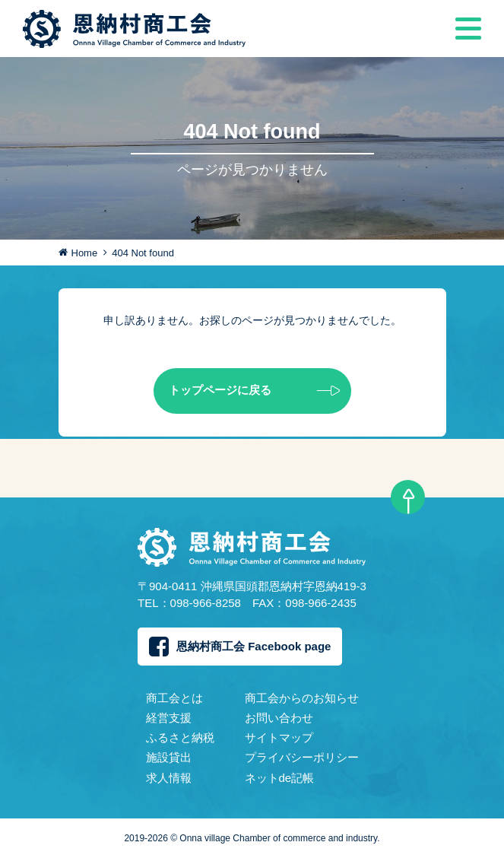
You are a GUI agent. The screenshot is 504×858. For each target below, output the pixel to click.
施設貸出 (169, 757)
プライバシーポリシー (302, 757)
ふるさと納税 (180, 737)
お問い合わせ (279, 718)
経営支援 (169, 718)
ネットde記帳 (280, 778)
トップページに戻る (254, 391)
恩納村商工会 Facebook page (240, 647)
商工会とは (174, 698)
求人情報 (169, 778)
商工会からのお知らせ (302, 698)
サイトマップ (279, 737)
